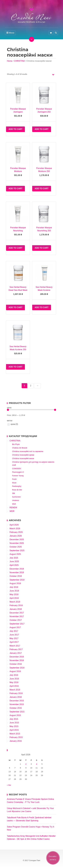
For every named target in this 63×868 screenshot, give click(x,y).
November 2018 (17, 572)
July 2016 (14, 675)
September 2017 (17, 624)
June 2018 (14, 591)
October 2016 (16, 664)
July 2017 (14, 631)
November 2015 (17, 704)
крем (14, 424)
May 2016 (14, 682)
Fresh (14, 479)
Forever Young (18, 476)
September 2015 (17, 712)
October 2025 (16, 547)
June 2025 (14, 561)
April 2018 (14, 598)
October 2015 (16, 708)
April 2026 (14, 525)
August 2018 (15, 583)
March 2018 (15, 602)
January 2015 (16, 741)
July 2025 (14, 558)
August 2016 (15, 671)
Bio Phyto (16, 444)
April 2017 (14, 642)
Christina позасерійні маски (23, 458)
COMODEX (17, 469)
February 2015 (16, 737)
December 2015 (17, 701)
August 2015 (15, 715)
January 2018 (16, 609)
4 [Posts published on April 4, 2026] (37, 764)
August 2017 (15, 627)
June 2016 (14, 679)
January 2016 (16, 697)
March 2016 (15, 690)
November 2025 (17, 543)
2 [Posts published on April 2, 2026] (26, 764)
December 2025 (17, 539)
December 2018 (17, 569)
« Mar (9, 785)
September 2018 (17, 580)
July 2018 (14, 587)
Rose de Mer (17, 490)
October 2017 (16, 620)
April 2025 (14, 565)
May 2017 (14, 638)
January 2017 (16, 653)
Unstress (16, 500)
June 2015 (14, 723)
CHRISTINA (19, 61)
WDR (12, 511)
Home (10, 61)
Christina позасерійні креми (23, 455)
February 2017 (16, 649)
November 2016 (17, 660)
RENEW (13, 508)
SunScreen (16, 497)
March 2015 (15, 734)
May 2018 (14, 594)
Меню (10, 33)
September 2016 (17, 668)
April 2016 (14, 686)
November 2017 (17, 616)
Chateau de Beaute (20, 448)
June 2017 (14, 635)
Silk (14, 493)
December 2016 (17, 657)
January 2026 (16, 536)
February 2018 (16, 605)
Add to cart (15, 129)
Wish (14, 504)
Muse (14, 483)
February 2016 (16, 693)
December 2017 (17, 613)
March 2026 (15, 528)
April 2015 (14, 730)
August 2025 (15, 554)
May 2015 (14, 726)
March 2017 (15, 646)
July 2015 (14, 719)
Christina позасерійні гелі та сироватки (28, 451)
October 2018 (16, 576)
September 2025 (17, 550)
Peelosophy (17, 486)
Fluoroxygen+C (18, 472)
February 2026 (16, 532)
